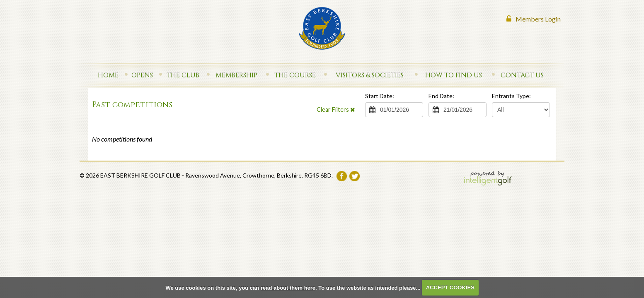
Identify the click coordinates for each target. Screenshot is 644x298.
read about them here (288, 287)
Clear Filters (336, 109)
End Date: (441, 96)
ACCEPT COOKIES (450, 287)
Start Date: (380, 96)
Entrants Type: (511, 96)
